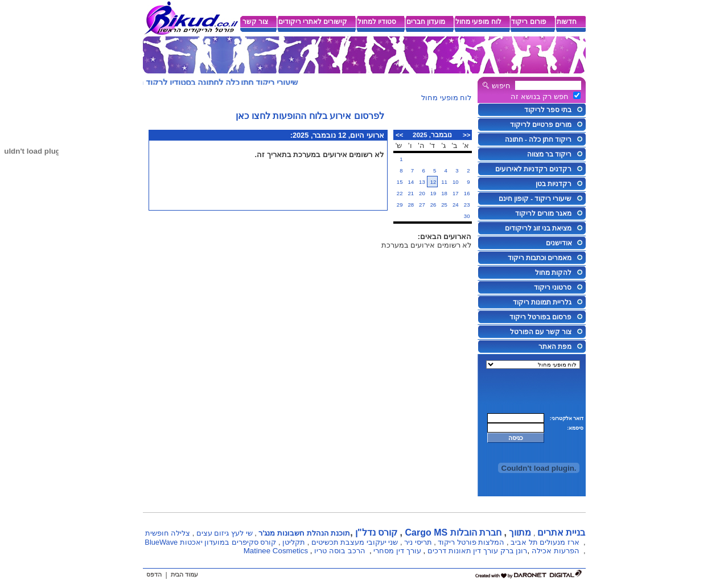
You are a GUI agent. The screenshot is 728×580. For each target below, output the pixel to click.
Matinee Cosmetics (276, 551)
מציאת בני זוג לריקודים (538, 228)
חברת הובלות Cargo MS (453, 532)
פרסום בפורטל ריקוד (540, 317)
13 (422, 182)
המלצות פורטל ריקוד (471, 542)
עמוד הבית (184, 574)
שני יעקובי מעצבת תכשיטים (355, 542)
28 (411, 205)
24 (456, 205)
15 (400, 182)
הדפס (154, 574)
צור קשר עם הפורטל (541, 332)
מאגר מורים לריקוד (543, 213)
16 (467, 193)
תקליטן (294, 542)
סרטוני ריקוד (553, 287)
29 (400, 205)
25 (444, 205)
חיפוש (501, 86)
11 (444, 182)
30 (467, 216)
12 (433, 182)
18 (444, 193)
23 (467, 205)
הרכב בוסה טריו (340, 551)
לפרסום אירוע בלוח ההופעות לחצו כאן (310, 116)
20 (422, 193)
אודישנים (559, 243)
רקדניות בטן (554, 184)
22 (400, 193)
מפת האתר (555, 347)
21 (411, 193)
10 (456, 182)
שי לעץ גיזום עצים (225, 533)
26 (433, 205)
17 (456, 193)
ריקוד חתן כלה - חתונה (538, 139)
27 (422, 205)
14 (411, 182)
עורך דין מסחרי (397, 551)
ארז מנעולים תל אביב (545, 542)
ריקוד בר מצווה (549, 154)
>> (399, 135)
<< (466, 135)
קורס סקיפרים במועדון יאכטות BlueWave (210, 542)
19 (433, 193)
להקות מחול (553, 273)
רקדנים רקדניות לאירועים (533, 169)
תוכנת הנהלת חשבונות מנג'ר (304, 533)
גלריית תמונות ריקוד (542, 302)
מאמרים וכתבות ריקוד (540, 258)
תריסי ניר (418, 542)
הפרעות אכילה (556, 551)
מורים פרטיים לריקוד (541, 125)
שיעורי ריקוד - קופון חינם (535, 199)
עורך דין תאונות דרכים (463, 551)
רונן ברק (514, 551)
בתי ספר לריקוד (548, 110)
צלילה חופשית (168, 533)
